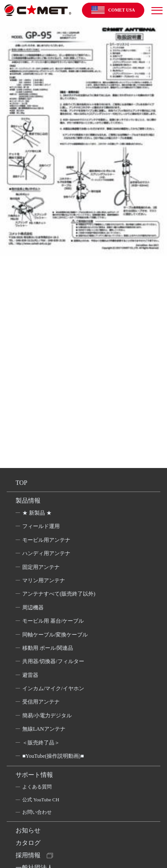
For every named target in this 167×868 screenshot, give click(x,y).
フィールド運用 (41, 526)
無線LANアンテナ (44, 729)
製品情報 (28, 501)
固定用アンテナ (41, 567)
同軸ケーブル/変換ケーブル (55, 635)
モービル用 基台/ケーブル (53, 621)
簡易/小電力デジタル (47, 716)
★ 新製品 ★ (37, 513)
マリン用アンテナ (44, 580)
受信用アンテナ (41, 702)
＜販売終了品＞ (41, 743)
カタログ (28, 843)
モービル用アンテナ (46, 540)
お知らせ (28, 830)
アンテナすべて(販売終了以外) (59, 594)
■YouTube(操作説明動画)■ (53, 756)
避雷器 (30, 675)
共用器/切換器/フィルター (53, 661)
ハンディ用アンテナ (46, 553)
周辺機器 (33, 608)
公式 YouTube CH (41, 800)
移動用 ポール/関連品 (48, 648)
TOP (21, 483)
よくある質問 (37, 787)
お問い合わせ (37, 812)
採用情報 (28, 855)
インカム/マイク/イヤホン (53, 688)
